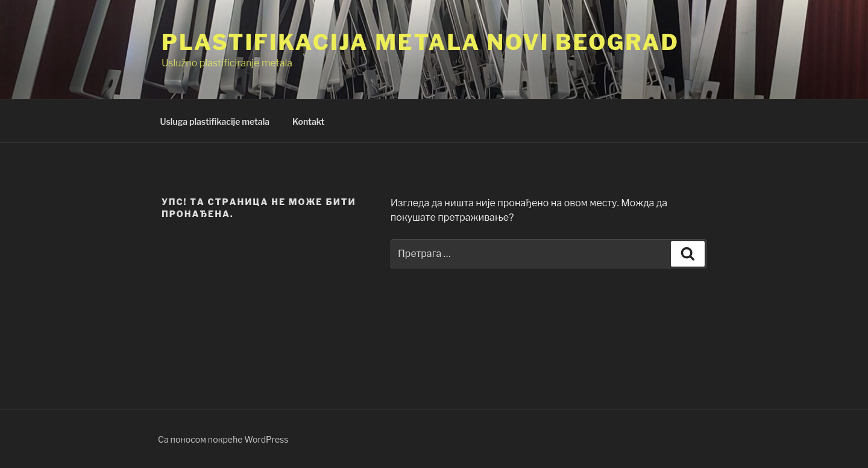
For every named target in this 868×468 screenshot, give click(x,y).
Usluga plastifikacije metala (215, 122)
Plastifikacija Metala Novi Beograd (420, 42)
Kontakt (308, 122)
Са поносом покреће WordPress (223, 439)
